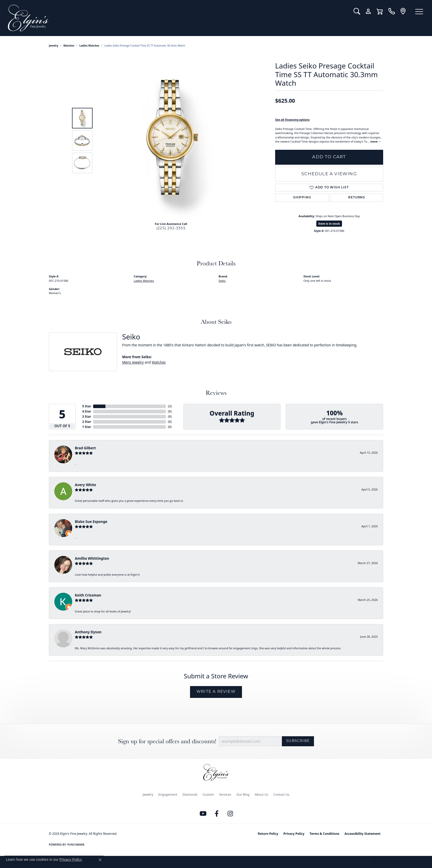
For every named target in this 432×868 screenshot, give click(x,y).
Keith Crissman (88, 595)
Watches (69, 46)
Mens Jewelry (133, 362)
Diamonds (190, 795)
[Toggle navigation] (419, 12)
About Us (261, 795)
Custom (208, 795)
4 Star (87, 411)
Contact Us (281, 795)
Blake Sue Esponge (91, 521)
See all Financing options (292, 120)
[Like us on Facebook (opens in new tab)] (217, 814)
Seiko (222, 281)
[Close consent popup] (100, 860)
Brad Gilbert (85, 448)
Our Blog (243, 795)
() (170, 406)
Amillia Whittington (92, 558)
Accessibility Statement (363, 834)
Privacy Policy (294, 834)
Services (225, 795)
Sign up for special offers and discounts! (167, 741)
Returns (357, 198)
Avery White (85, 485)
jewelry (54, 46)
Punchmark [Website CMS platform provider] (76, 845)
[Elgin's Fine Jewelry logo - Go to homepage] (177, 18)
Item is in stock (329, 223)
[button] (357, 11)
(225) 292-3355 (171, 228)
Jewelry (148, 795)
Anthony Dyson (88, 632)
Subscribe (298, 741)
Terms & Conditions (325, 834)
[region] (172, 141)
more (375, 141)
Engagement (168, 795)
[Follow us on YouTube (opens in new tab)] (203, 814)
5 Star (87, 406)
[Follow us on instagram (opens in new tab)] (230, 814)
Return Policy (268, 834)
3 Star (87, 417)
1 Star (87, 427)
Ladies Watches (89, 46)
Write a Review (216, 692)
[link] (391, 11)
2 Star (87, 422)
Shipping (302, 198)
